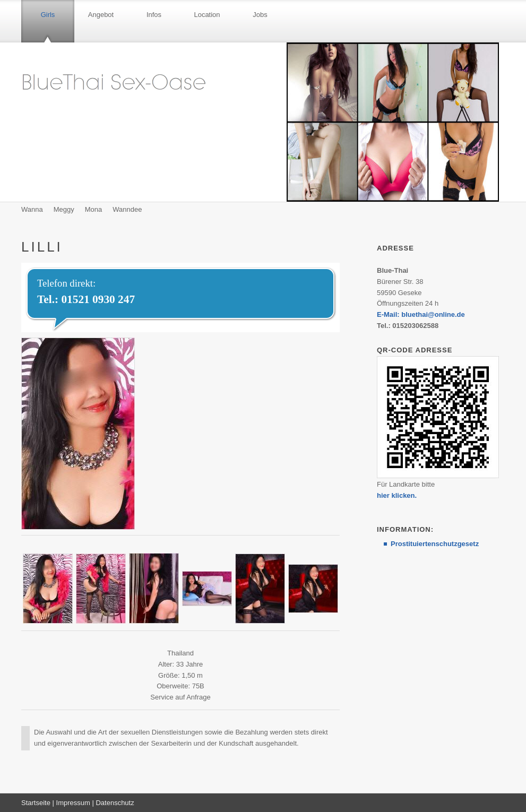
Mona (94, 209)
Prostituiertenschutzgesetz (435, 544)
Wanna (32, 209)
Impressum (73, 803)
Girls (48, 15)
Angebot (101, 15)
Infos (154, 15)
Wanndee (127, 209)
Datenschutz (115, 803)
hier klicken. (397, 495)
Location (207, 15)
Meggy (64, 209)
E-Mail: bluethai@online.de (421, 314)
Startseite (36, 803)
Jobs (260, 15)
